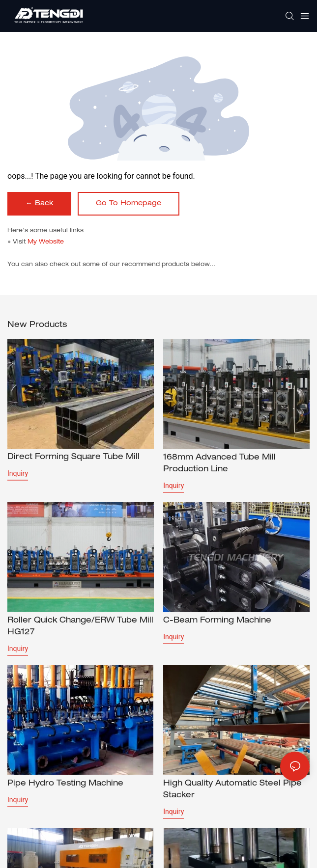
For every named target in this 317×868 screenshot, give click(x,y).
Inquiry (18, 473)
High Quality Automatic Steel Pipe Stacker (232, 791)
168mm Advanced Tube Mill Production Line (219, 464)
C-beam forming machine (217, 621)
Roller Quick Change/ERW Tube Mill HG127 (80, 627)
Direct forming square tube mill (73, 458)
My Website (46, 242)
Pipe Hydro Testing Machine (65, 785)
